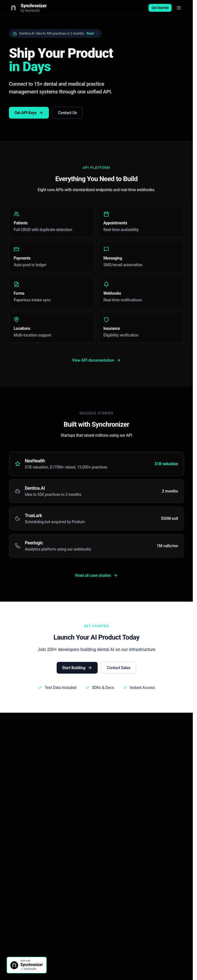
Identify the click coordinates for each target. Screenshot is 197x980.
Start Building (77, 668)
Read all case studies (96, 575)
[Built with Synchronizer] (27, 965)
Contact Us (67, 113)
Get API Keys (29, 113)
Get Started (160, 8)
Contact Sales (119, 668)
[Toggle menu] (179, 8)
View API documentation (96, 360)
